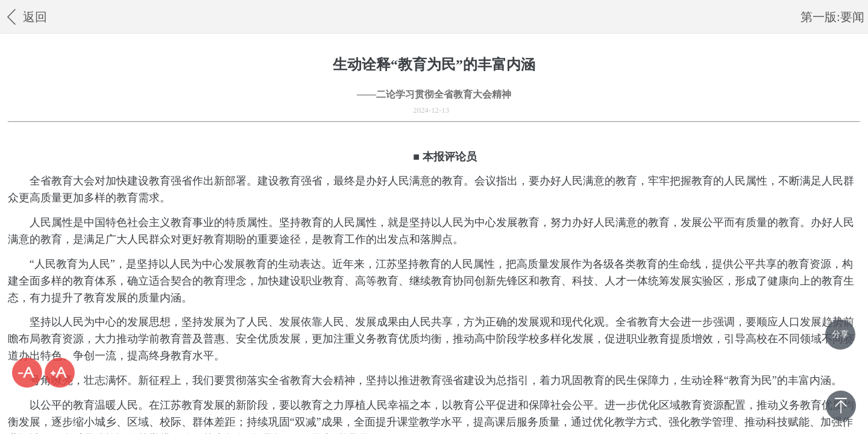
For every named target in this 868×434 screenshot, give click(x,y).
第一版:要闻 (832, 17)
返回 (25, 17)
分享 (840, 334)
